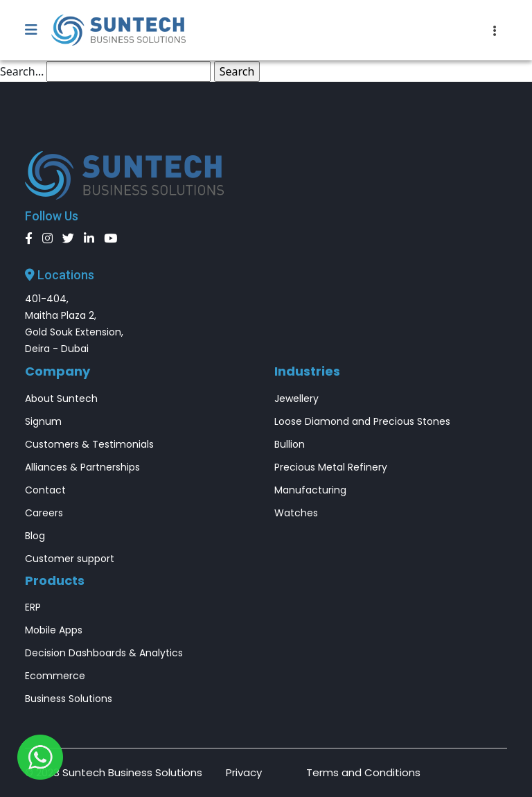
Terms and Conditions (363, 772)
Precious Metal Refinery (331, 467)
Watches (296, 513)
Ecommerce (55, 676)
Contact (45, 490)
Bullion (290, 444)
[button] (38, 30)
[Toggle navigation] (495, 30)
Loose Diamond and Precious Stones (362, 421)
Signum (43, 421)
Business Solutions (69, 699)
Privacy (244, 772)
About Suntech (61, 398)
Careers (44, 513)
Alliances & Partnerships (82, 467)
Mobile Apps (54, 630)
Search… (22, 71)
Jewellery (296, 398)
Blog (35, 536)
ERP (33, 607)
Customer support (70, 559)
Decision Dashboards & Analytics (104, 653)
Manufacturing (310, 490)
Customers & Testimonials (89, 444)
